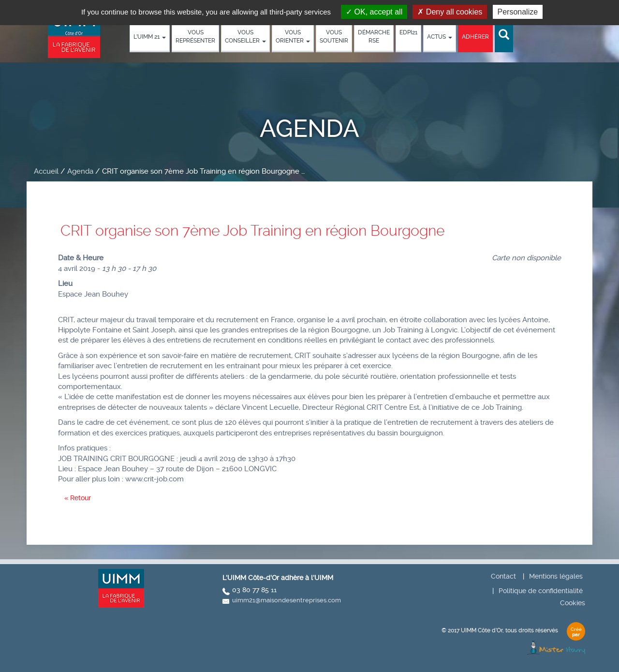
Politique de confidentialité (541, 591)
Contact (503, 576)
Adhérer (475, 37)
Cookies (573, 603)
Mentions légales (556, 576)
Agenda (80, 171)
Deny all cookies (450, 12)
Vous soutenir (334, 37)
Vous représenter (195, 37)
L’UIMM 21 (150, 37)
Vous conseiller (245, 37)
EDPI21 (408, 32)
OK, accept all (374, 12)
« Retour (78, 498)
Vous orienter (293, 37)
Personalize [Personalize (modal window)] (518, 12)
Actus (440, 37)
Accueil (46, 171)
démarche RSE (374, 37)
